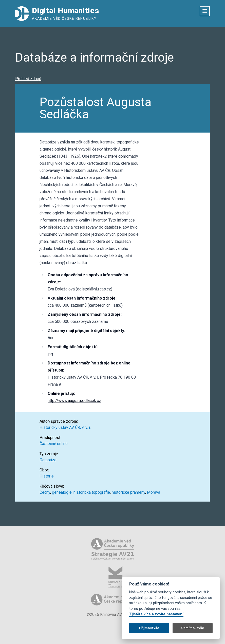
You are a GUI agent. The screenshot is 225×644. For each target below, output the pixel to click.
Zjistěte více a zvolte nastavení (156, 614)
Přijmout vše (149, 628)
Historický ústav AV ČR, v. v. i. (65, 427)
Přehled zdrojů (28, 79)
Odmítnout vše (193, 628)
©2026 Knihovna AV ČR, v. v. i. (113, 614)
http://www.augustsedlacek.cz (74, 401)
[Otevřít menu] (205, 11)
